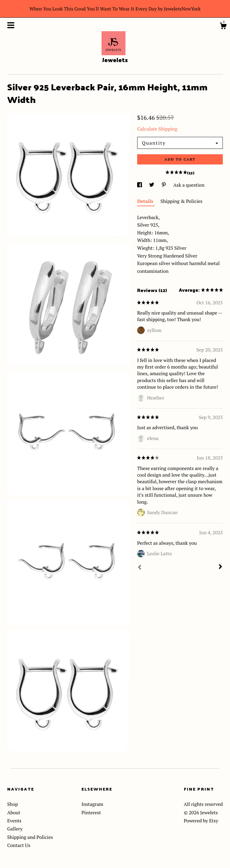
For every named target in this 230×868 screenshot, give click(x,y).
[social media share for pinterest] (164, 185)
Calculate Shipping (157, 129)
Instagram (92, 804)
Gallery (15, 829)
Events (14, 821)
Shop (13, 804)
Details (146, 201)
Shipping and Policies (30, 837)
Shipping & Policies (181, 201)
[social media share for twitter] (152, 185)
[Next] (220, 567)
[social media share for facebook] (140, 185)
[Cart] (223, 27)
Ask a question (189, 185)
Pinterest (91, 812)
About (14, 812)
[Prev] (140, 568)
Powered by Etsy (201, 821)
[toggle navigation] (11, 25)
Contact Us (19, 845)
